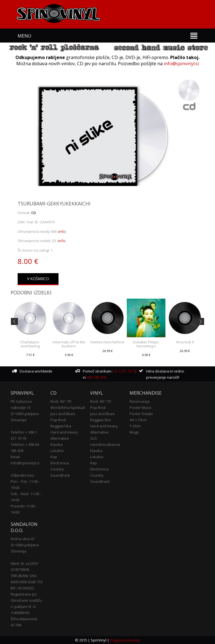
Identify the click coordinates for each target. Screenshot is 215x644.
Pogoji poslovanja (125, 640)
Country (57, 469)
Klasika (57, 444)
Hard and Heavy (64, 432)
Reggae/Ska (61, 426)
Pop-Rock (58, 420)
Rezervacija (140, 401)
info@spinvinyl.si (181, 64)
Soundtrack (60, 475)
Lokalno (57, 451)
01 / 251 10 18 (125, 371)
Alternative (60, 438)
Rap (54, 457)
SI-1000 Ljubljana (25, 414)
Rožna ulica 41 (23, 539)
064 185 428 (96, 377)
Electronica (60, 463)
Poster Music (141, 408)
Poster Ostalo (141, 414)
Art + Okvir (138, 420)
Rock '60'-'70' (61, 401)
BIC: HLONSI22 (22, 588)
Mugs (134, 432)
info (62, 231)
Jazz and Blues (63, 414)
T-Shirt (135, 426)
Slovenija (18, 420)
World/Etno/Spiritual (68, 408)
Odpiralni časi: (23, 475)
